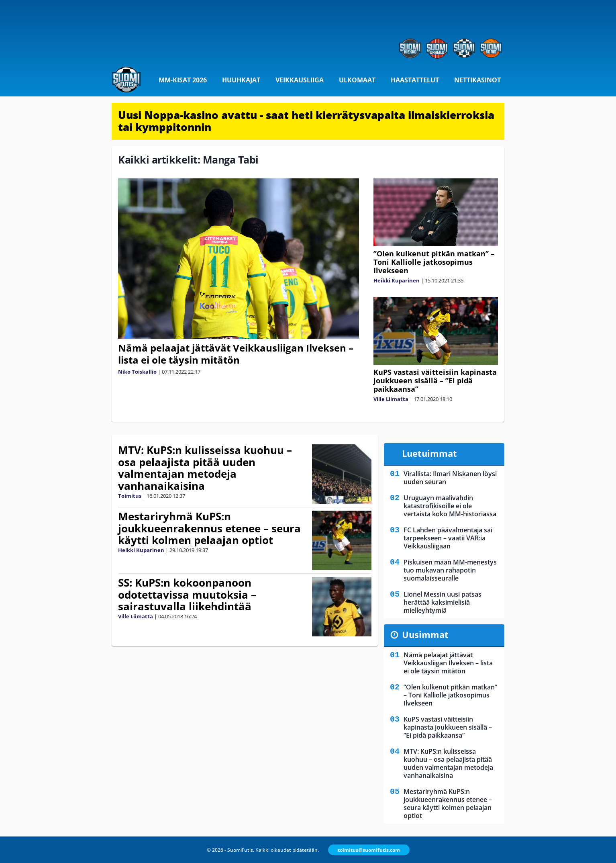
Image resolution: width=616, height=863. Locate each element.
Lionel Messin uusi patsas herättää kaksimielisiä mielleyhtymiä (443, 602)
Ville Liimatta (391, 399)
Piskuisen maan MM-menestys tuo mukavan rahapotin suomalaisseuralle (450, 570)
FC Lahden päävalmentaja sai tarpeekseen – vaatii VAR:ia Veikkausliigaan (448, 538)
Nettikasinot (477, 80)
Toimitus (130, 496)
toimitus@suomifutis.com (369, 850)
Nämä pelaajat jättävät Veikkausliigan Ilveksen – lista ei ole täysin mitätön (236, 354)
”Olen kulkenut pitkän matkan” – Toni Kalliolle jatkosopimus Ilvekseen (434, 262)
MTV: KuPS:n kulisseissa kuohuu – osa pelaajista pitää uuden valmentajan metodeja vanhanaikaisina (205, 468)
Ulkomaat (357, 80)
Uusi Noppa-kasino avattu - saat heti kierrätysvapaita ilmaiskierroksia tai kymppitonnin (306, 121)
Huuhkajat (241, 80)
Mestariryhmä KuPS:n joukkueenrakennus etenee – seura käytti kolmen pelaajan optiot (209, 528)
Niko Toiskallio (137, 372)
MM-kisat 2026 (183, 80)
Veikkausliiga (300, 80)
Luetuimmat (429, 453)
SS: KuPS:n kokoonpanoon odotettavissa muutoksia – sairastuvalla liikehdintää (187, 595)
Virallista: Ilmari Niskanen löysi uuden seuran (450, 478)
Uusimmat (425, 634)
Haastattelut (415, 80)
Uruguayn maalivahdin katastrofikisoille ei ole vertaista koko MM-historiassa (450, 506)
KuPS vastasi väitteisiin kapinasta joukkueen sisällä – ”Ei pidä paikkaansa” (435, 380)
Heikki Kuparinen (397, 280)
